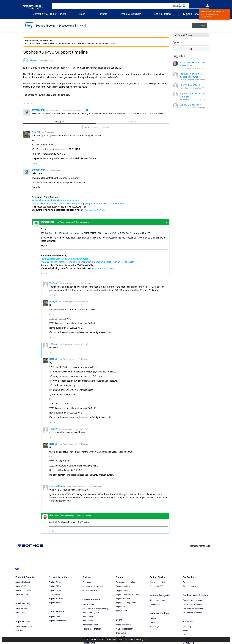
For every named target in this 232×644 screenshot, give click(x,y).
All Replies (60, 122)
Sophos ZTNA (55, 586)
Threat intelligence (124, 625)
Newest (106, 127)
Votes (96, 127)
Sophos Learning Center (126, 603)
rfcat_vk (36, 132)
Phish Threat (21, 613)
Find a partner (88, 582)
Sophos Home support (192, 600)
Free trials (187, 582)
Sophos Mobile (22, 594)
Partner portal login (90, 625)
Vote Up (33, 164)
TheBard (34, 61)
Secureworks (189, 643)
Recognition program (158, 600)
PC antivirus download (192, 613)
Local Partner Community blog (95, 608)
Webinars (153, 618)
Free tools (20, 631)
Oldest (87, 127)
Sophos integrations (24, 627)
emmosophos (39, 110)
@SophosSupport (93, 204)
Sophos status (122, 607)
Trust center (121, 633)
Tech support (121, 611)
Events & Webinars (130, 14)
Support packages (124, 586)
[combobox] (116, 6)
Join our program (90, 590)
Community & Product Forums (50, 14)
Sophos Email (21, 608)
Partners (102, 14)
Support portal (122, 590)
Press (186, 635)
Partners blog (88, 604)
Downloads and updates (126, 582)
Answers (133, 122)
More (82, 26)
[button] (184, 6)
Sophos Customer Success (127, 594)
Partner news (88, 617)
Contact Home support (193, 604)
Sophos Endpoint (23, 582)
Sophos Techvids (123, 599)
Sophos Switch (55, 590)
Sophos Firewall (56, 582)
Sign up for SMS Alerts (115, 204)
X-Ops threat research (125, 629)
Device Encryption (23, 590)
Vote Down (37, 164)
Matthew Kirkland (58, 486)
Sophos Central (55, 617)
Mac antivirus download (193, 608)
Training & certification (92, 629)
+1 (167, 222)
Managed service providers (94, 586)
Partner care (88, 621)
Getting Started (162, 14)
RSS (191, 49)
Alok (51, 516)
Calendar (153, 622)
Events (186, 631)
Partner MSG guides (91, 613)
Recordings (154, 627)
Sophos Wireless (56, 599)
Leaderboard (155, 604)
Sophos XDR (21, 586)
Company (187, 627)
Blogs (82, 14)
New (202, 26)
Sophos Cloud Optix (57, 621)
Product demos (189, 586)
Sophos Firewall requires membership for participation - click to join (116, 640)
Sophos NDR (54, 603)
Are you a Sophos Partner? (45, 204)
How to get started (157, 582)
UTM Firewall (54, 594)
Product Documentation (71, 204)
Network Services (186, 35)
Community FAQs (157, 586)
